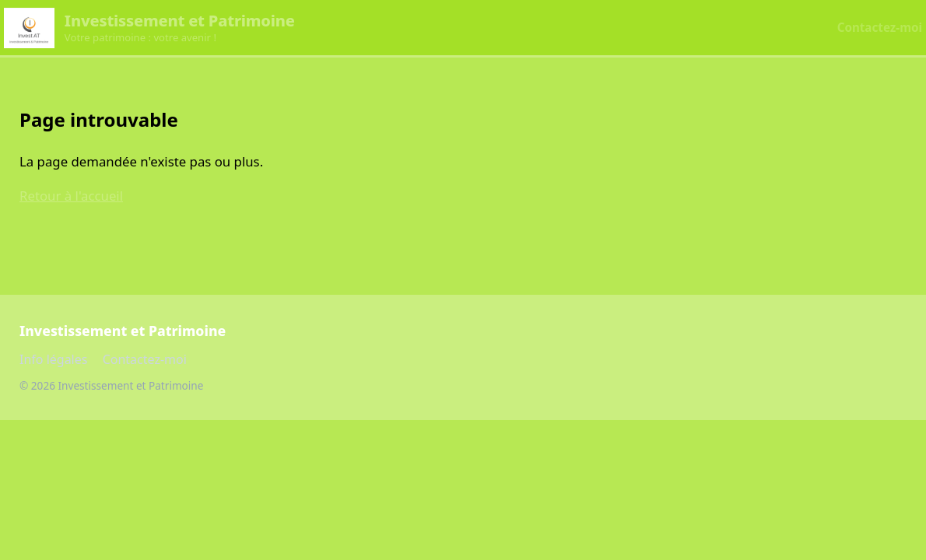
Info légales (53, 359)
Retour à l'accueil (71, 196)
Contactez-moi (880, 27)
